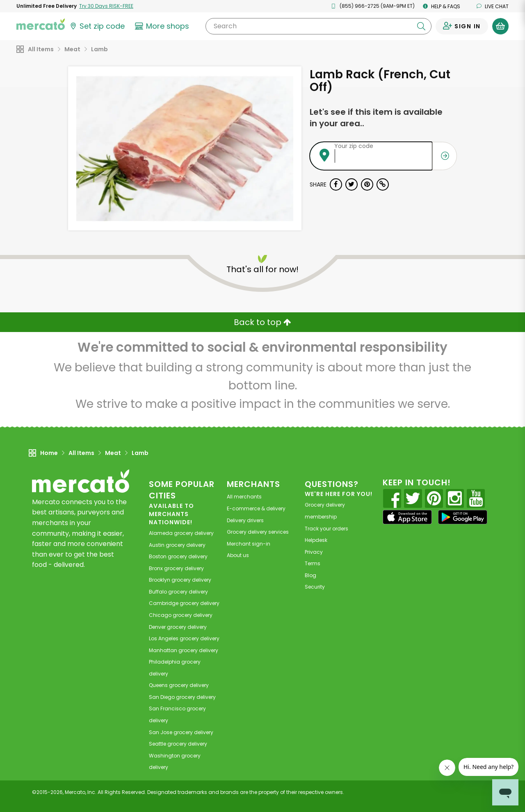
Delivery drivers (245, 520)
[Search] (318, 26)
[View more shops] (163, 26)
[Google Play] (463, 517)
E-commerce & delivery (256, 508)
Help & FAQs (442, 6)
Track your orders (326, 529)
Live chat (493, 6)
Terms (313, 563)
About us (238, 555)
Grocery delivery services (258, 532)
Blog (310, 575)
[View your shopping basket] (500, 26)
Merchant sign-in (249, 544)
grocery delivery (181, 533)
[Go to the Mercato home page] (41, 24)
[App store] (407, 517)
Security (315, 587)
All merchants (244, 497)
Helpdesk (316, 540)
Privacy (314, 552)
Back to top (262, 322)
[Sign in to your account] (462, 26)
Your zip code (354, 146)
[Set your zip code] (97, 26)
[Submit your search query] (421, 26)
